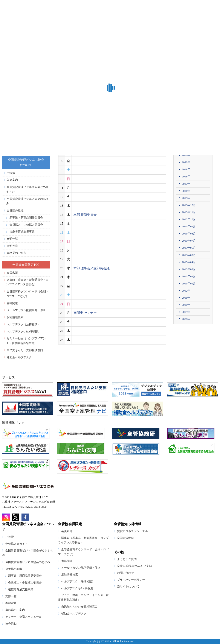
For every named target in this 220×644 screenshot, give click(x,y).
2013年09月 (189, 226)
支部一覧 (12, 239)
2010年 (186, 305)
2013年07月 (189, 241)
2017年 (186, 184)
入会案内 (12, 180)
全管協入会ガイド (17, 544)
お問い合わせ (125, 573)
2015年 (186, 198)
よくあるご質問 (127, 559)
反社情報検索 (15, 317)
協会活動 (11, 624)
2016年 (186, 191)
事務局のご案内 (16, 253)
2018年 (186, 176)
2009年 (186, 312)
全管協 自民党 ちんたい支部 (134, 566)
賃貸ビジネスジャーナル (132, 531)
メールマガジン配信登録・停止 (26, 310)
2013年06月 (189, 248)
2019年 (186, 169)
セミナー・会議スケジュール (24, 617)
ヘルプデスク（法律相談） (23, 324)
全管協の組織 (15, 211)
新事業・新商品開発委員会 (26, 218)
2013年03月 (189, 269)
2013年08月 (189, 234)
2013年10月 (189, 219)
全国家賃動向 (125, 538)
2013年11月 (189, 212)
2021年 (186, 155)
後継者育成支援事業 (22, 232)
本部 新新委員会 (85, 215)
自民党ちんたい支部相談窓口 (25, 350)
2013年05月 (189, 255)
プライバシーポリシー (131, 580)
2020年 (186, 162)
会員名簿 (12, 273)
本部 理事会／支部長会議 (92, 268)
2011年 (186, 298)
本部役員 (12, 246)
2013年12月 (189, 205)
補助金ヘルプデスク (19, 357)
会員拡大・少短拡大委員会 (26, 225)
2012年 (186, 291)
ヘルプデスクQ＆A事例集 (23, 332)
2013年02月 (189, 276)
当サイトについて (128, 587)
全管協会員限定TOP (26, 265)
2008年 (186, 319)
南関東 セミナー (85, 313)
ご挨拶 (11, 173)
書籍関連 (12, 303)
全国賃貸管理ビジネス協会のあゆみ (28, 562)
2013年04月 (189, 262)
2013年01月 (189, 283)
